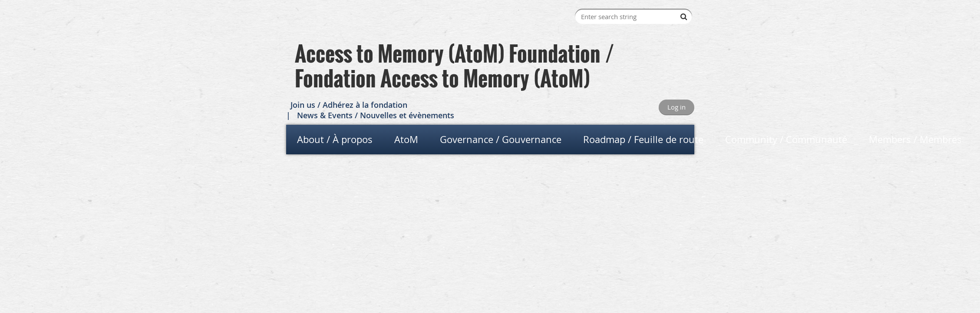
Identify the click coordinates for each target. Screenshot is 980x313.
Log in (676, 107)
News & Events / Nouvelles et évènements (376, 115)
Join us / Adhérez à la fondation (349, 105)
